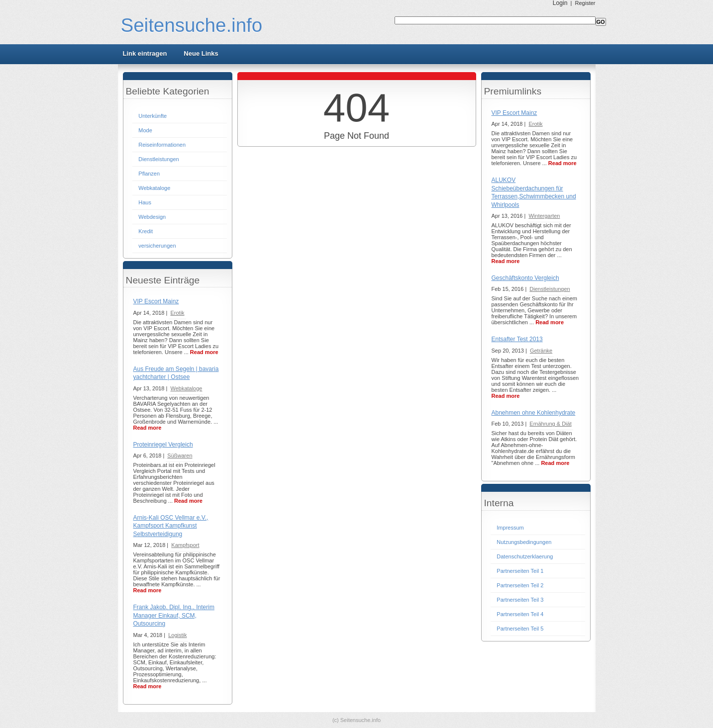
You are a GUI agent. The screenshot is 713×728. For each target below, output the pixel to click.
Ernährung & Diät (550, 424)
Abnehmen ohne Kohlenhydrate (534, 413)
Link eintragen (145, 53)
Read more (204, 352)
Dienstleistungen (158, 159)
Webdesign (152, 217)
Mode (145, 130)
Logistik (177, 635)
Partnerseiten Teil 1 (520, 571)
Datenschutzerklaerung (525, 556)
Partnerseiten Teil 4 (520, 614)
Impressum (510, 528)
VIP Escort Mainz (156, 301)
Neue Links (201, 53)
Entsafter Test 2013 (517, 339)
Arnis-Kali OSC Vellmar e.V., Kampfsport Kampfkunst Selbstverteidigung (171, 526)
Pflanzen (149, 174)
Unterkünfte (153, 116)
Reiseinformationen (162, 145)
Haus (145, 202)
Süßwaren (180, 455)
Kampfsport (185, 545)
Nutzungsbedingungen (524, 542)
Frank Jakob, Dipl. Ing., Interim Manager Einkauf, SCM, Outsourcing (174, 615)
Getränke (541, 351)
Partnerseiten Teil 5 (520, 629)
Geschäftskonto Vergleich (525, 278)
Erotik (177, 313)
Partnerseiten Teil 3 (520, 600)
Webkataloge (154, 188)
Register (585, 3)
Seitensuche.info (192, 25)
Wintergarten (544, 216)
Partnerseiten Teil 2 (520, 585)
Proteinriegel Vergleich (163, 445)
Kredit (146, 231)
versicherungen (157, 246)
